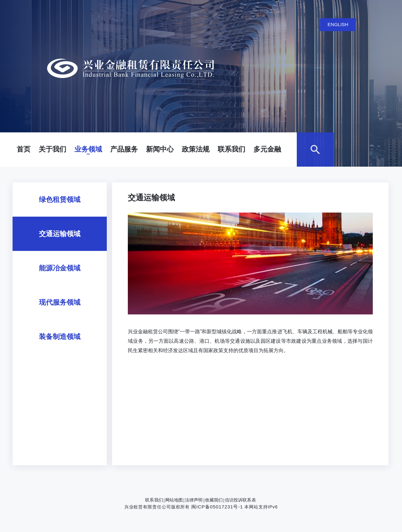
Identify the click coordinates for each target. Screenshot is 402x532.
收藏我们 (214, 500)
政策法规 (196, 149)
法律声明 (194, 500)
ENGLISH (338, 24)
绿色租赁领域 (60, 199)
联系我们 (231, 149)
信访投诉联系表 (240, 500)
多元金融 (267, 149)
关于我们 (52, 149)
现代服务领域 (60, 302)
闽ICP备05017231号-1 (217, 507)
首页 (24, 149)
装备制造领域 (60, 337)
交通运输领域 (60, 234)
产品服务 (124, 149)
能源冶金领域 (60, 268)
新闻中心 (160, 149)
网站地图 (174, 500)
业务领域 (88, 149)
